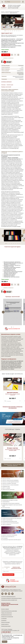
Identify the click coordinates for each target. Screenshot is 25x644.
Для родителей (8, 495)
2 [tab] (7, 31)
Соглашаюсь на (13, 568)
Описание (3, 85)
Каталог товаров (5, 609)
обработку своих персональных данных (16, 568)
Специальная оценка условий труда (9, 600)
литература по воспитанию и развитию (11, 503)
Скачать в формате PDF (14, 329)
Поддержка (4, 620)
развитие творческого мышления (10, 535)
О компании (4, 618)
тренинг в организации (7, 520)
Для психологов (8, 474)
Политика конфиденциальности (8, 597)
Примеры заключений (6, 87)
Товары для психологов (6, 613)
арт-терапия (5, 538)
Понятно (5, 642)
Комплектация (10, 85)
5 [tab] (13, 31)
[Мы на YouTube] (9, 594)
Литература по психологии (7, 617)
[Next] (3, 236)
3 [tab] (9, 31)
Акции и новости (5, 624)
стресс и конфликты (7, 524)
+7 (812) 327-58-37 (6, 632)
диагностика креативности (8, 537)
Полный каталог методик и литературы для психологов (13, 407)
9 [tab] (20, 31)
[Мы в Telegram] (12, 594)
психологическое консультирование (10, 485)
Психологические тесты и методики (12, 12)
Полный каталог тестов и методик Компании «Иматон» (12, 465)
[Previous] (22, 236)
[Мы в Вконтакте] (2, 594)
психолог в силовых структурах (9, 483)
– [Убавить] (12, 55)
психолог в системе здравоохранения (10, 482)
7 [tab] (16, 31)
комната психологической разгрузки (10, 523)
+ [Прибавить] (18, 55)
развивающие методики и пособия (10, 500)
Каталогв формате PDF (14, 581)
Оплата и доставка (5, 622)
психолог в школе (6, 479)
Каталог (3, 12)
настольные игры (6, 508)
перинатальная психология (8, 490)
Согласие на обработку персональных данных (11, 598)
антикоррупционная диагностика (10, 521)
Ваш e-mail (6, 571)
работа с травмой (6, 488)
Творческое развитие (6, 530)
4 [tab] (11, 31)
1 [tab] (5, 31)
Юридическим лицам (6, 626)
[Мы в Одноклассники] (6, 594)
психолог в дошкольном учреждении (10, 480)
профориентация (6, 486)
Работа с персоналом (7, 513)
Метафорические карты (6, 615)
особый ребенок (6, 502)
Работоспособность (5, 13)
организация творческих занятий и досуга (12, 540)
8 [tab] (18, 31)
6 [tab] (14, 31)
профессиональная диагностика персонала (12, 518)
